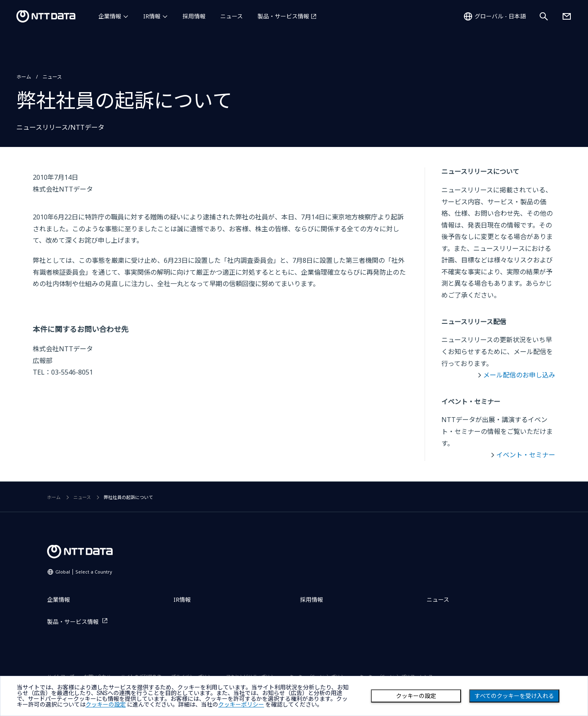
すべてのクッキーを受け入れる (514, 696)
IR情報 (152, 16)
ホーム (24, 77)
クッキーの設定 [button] (106, 705)
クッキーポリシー (241, 705)
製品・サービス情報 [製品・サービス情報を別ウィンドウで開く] (283, 16)
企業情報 (110, 16)
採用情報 (194, 16)
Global (84, 572)
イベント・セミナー (526, 455)
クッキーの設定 (416, 696)
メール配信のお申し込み (519, 375)
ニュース (232, 16)
